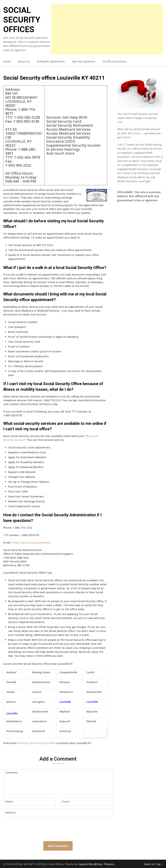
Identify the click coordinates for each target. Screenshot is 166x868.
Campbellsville (68, 672)
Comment (58, 782)
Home (7, 61)
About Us (24, 61)
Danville (11, 682)
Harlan (10, 692)
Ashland (11, 672)
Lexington (38, 702)
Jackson (11, 702)
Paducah (64, 721)
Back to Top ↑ (154, 864)
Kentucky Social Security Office (36, 743)
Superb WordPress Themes (97, 864)
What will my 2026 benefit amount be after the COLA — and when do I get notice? (140, 133)
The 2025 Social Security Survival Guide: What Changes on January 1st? (138, 118)
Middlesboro (14, 721)
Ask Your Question (84, 61)
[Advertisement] (107, 29)
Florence (64, 682)
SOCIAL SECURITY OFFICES (22, 20)
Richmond (38, 731)
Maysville (92, 711)
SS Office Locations (114, 61)
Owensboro (39, 721)
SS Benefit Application (51, 61)
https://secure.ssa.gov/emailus (31, 543)
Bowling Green (41, 672)
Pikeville (91, 721)
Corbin (90, 672)
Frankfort (92, 682)
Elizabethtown (41, 682)
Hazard (37, 692)
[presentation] (31, 829)
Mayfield (64, 711)
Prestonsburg (15, 731)
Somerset (65, 731)
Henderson (66, 692)
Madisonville (40, 711)
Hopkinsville (94, 692)
